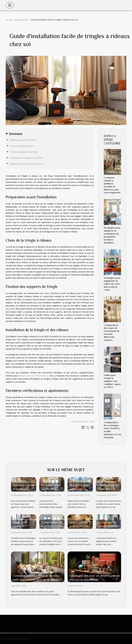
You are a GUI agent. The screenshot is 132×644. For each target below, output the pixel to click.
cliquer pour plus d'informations (34, 376)
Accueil (9, 20)
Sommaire (16, 134)
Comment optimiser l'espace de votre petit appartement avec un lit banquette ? (38, 580)
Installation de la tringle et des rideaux (27, 158)
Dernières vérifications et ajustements (27, 164)
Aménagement (21, 20)
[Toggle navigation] (10, 5)
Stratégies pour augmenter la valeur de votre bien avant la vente (112, 284)
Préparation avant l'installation (23, 140)
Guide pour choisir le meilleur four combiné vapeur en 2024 (112, 381)
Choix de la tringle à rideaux (22, 146)
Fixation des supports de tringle (24, 152)
